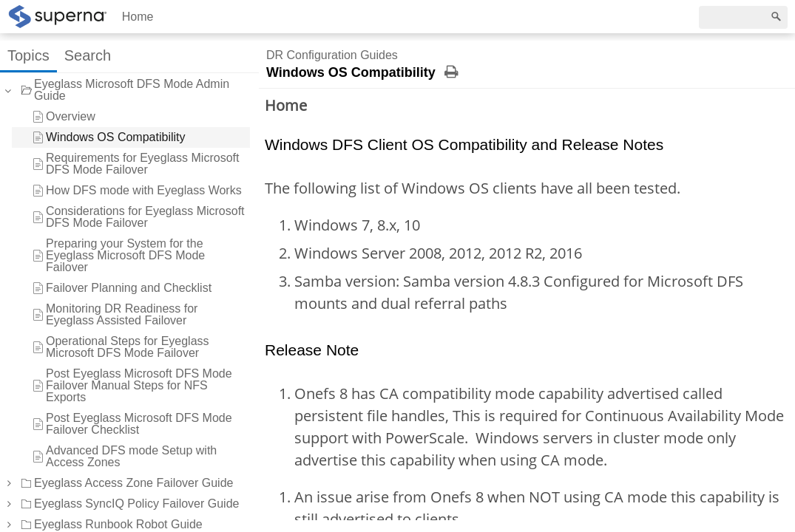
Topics (28, 55)
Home (138, 17)
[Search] (743, 17)
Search (88, 55)
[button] (8, 483)
